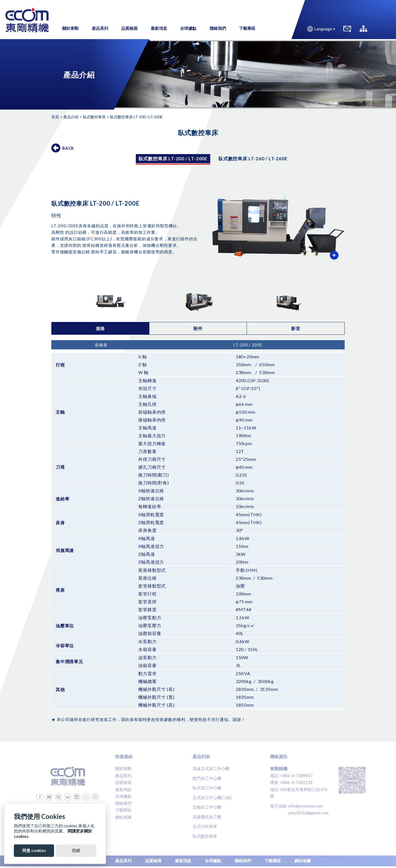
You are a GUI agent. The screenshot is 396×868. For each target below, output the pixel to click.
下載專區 (123, 810)
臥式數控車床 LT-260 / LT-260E (253, 159)
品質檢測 (123, 782)
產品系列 (123, 776)
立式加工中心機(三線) (212, 797)
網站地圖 (123, 817)
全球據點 (123, 796)
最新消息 (123, 789)
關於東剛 (123, 768)
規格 (100, 328)
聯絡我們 (123, 803)
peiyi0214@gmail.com (309, 813)
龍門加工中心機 (207, 778)
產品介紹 (71, 117)
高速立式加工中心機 (211, 768)
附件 (198, 328)
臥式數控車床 (94, 117)
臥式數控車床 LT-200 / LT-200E (173, 159)
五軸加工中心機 (207, 807)
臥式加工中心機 (207, 788)
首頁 (55, 117)
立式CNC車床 (205, 826)
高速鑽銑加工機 (207, 817)
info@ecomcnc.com (305, 806)
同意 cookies (34, 850)
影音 (296, 328)
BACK (68, 148)
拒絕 (76, 850)
